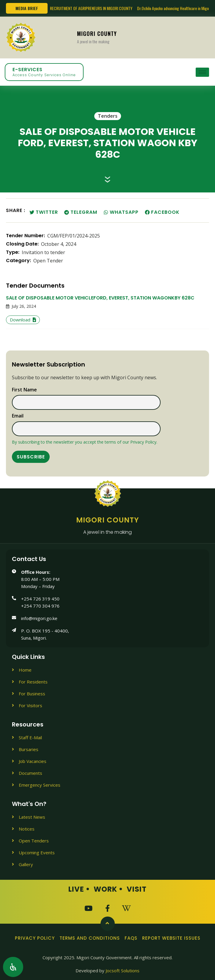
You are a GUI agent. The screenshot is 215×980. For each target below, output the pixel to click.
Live (76, 889)
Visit (137, 889)
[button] (44, 212)
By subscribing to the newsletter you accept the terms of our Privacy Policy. (85, 442)
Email (18, 416)
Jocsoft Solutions (123, 971)
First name (24, 390)
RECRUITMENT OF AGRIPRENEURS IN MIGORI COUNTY (91, 8)
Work (105, 889)
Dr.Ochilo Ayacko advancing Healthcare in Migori (174, 8)
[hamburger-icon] (202, 72)
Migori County (97, 37)
